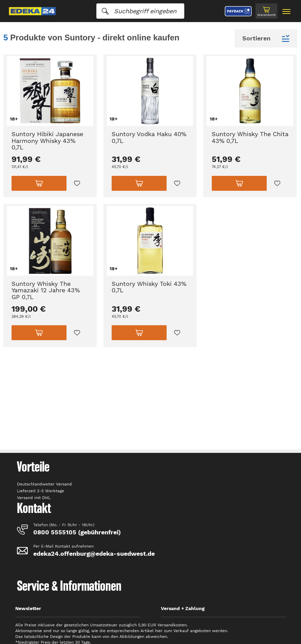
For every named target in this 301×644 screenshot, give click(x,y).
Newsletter (28, 608)
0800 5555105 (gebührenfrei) (77, 532)
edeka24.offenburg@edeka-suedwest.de (94, 554)
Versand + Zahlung (183, 608)
